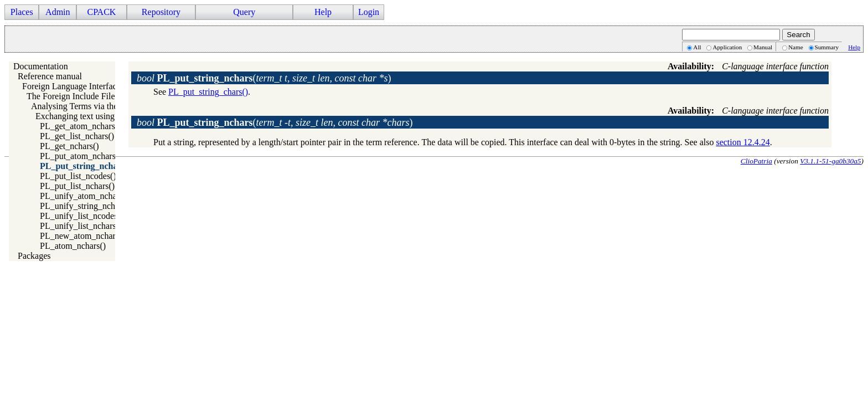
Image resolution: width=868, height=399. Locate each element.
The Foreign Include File (71, 96)
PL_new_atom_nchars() (82, 236)
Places (22, 12)
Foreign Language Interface (71, 86)
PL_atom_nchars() (73, 246)
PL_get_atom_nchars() (81, 126)
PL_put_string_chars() (208, 92)
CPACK (101, 12)
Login (369, 12)
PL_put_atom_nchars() (81, 156)
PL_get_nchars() (69, 146)
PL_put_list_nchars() (77, 186)
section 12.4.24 (743, 142)
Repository (161, 12)
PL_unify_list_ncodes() (82, 216)
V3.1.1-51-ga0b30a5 (830, 161)
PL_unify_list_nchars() (81, 226)
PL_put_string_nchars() (85, 166)
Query (244, 12)
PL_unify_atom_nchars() (84, 196)
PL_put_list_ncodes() (78, 176)
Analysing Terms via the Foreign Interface (106, 106)
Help (323, 12)
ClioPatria (756, 161)
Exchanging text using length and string (106, 116)
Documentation (41, 66)
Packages (34, 256)
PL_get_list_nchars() (77, 136)
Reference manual (50, 76)
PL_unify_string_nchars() (86, 206)
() (264, 78)
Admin (58, 12)
